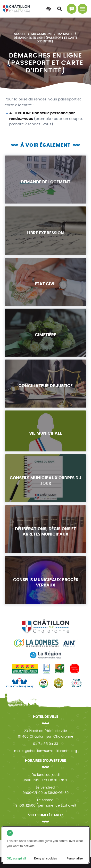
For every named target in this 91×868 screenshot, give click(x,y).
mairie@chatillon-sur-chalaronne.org (45, 751)
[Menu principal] (83, 9)
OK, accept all (16, 858)
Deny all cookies (45, 858)
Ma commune (42, 34)
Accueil (20, 34)
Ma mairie (65, 34)
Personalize (75, 858)
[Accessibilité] (49, 9)
